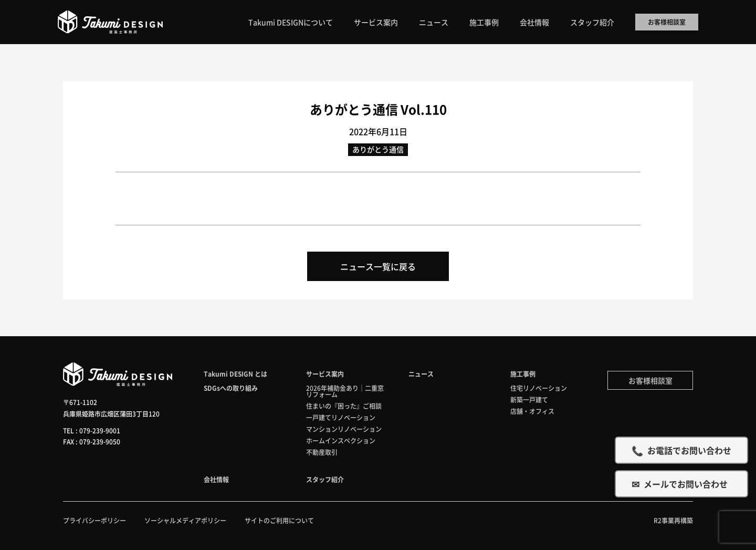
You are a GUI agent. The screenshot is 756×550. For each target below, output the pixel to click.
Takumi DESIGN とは (235, 374)
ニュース (434, 22)
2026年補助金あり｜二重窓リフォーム (345, 391)
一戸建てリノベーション (341, 417)
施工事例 (484, 22)
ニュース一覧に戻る (378, 266)
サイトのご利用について (279, 520)
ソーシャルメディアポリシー (185, 520)
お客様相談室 (667, 22)
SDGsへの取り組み (231, 388)
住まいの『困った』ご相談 (344, 406)
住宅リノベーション (539, 388)
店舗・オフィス (532, 411)
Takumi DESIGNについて (291, 22)
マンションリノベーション (344, 429)
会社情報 (534, 22)
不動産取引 (322, 452)
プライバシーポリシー (94, 520)
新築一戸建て (529, 399)
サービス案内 (376, 22)
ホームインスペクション (341, 440)
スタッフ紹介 (592, 22)
